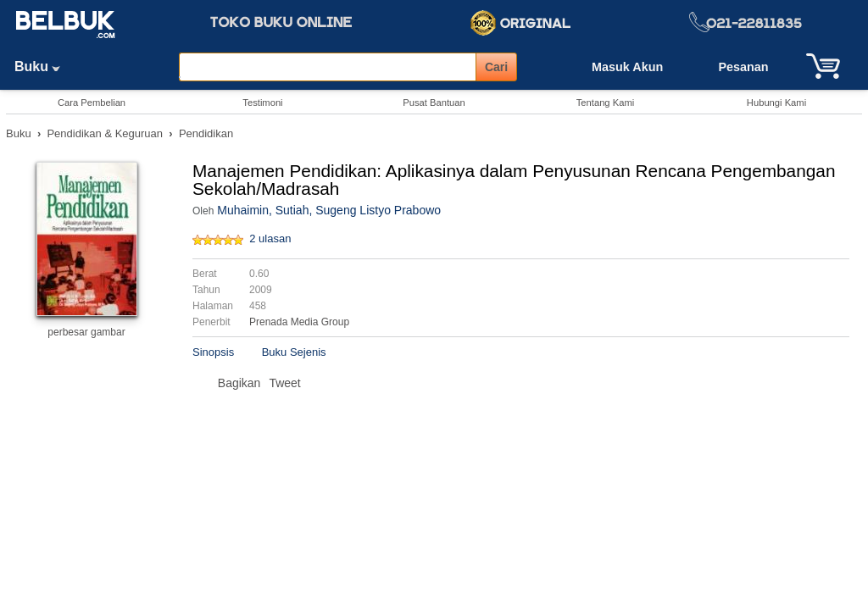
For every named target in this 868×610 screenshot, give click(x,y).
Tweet (284, 383)
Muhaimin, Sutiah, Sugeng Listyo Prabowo (329, 210)
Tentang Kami (605, 103)
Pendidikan (206, 133)
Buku (43, 67)
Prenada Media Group (299, 322)
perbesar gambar (86, 332)
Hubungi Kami (776, 103)
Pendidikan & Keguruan (105, 133)
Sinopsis (213, 352)
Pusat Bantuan (434, 103)
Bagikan (239, 383)
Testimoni (262, 103)
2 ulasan (270, 238)
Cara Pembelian (92, 103)
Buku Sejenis (294, 352)
